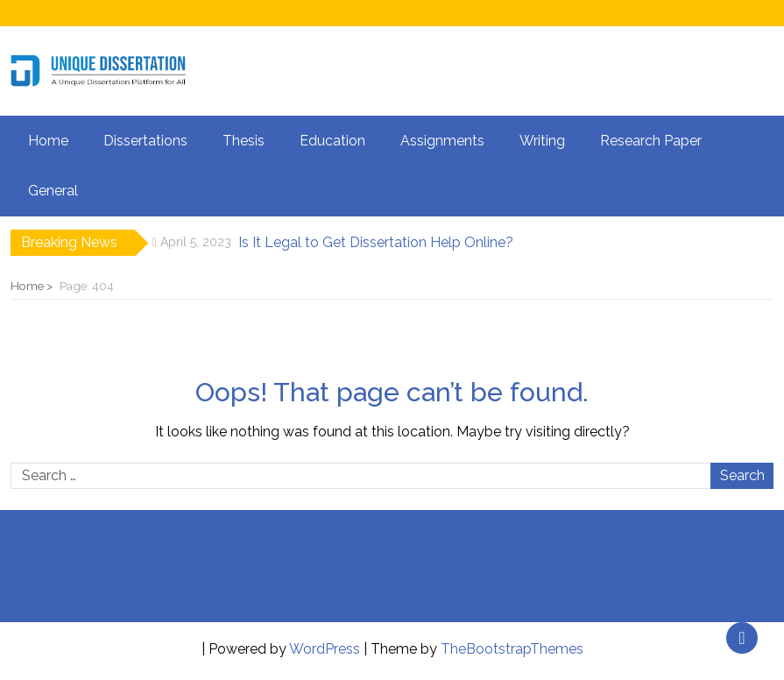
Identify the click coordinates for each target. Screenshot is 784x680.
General (53, 191)
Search (742, 475)
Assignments (442, 141)
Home (48, 141)
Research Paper (651, 141)
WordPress (325, 649)
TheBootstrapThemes (512, 649)
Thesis (244, 141)
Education (332, 141)
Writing (542, 141)
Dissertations (145, 141)
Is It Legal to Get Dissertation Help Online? (376, 242)
